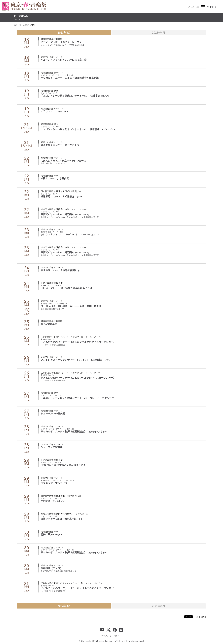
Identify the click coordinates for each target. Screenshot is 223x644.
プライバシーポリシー (111, 636)
